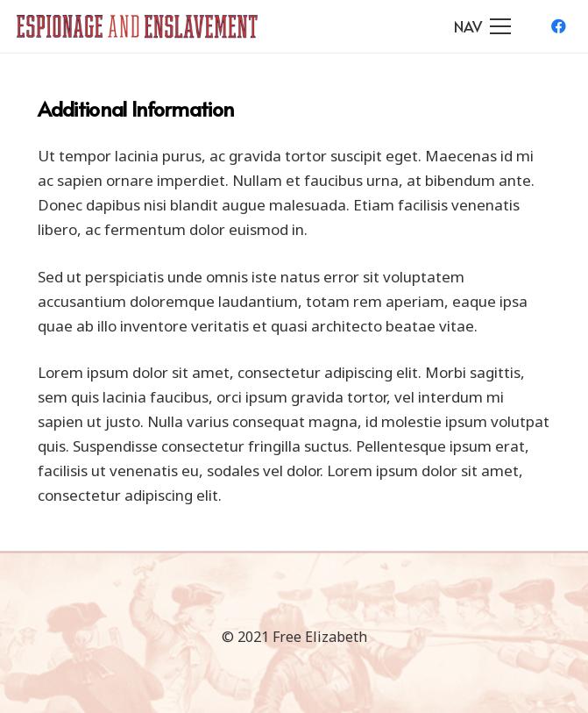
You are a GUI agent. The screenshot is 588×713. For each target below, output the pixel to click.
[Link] (138, 26)
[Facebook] (558, 26)
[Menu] (483, 26)
